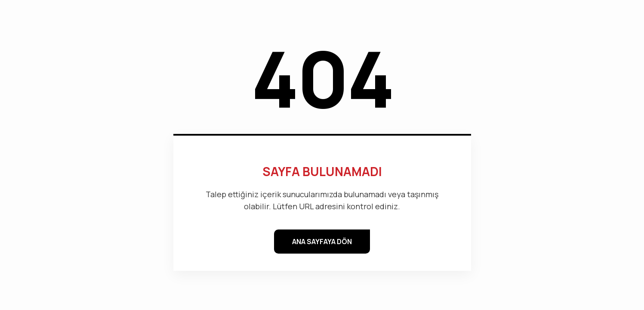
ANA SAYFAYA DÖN (322, 242)
